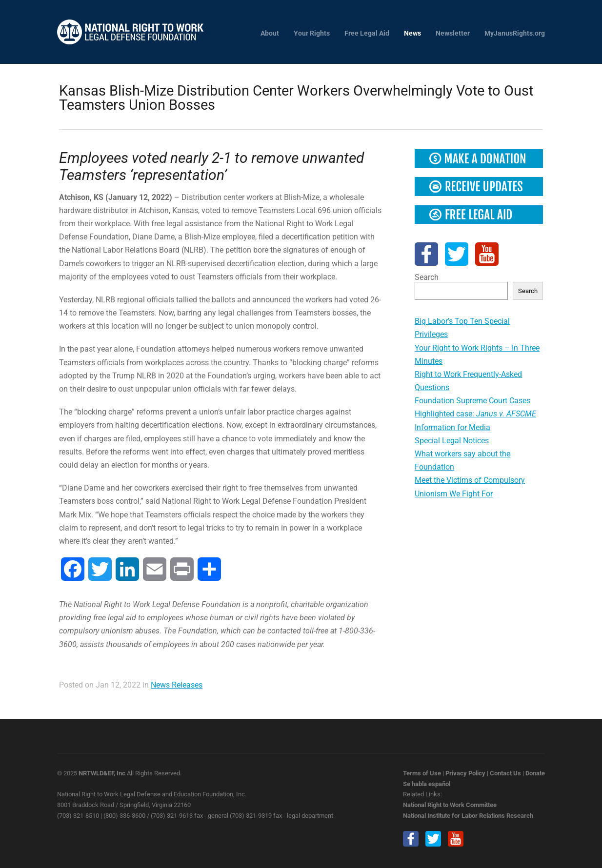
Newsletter (453, 33)
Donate (535, 773)
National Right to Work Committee (450, 805)
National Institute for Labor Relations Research (468, 816)
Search (427, 277)
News (412, 33)
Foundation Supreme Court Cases (472, 401)
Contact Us (505, 773)
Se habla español (427, 784)
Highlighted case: (475, 414)
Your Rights (312, 33)
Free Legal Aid (367, 33)
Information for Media (452, 427)
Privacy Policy (465, 773)
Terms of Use (422, 773)
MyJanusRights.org (515, 33)
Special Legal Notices (452, 441)
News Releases (177, 685)
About (270, 33)
